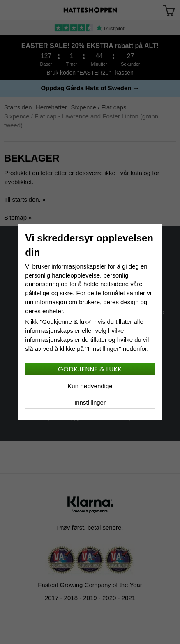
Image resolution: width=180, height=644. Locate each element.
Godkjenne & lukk (90, 369)
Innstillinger (90, 402)
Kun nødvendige (90, 386)
